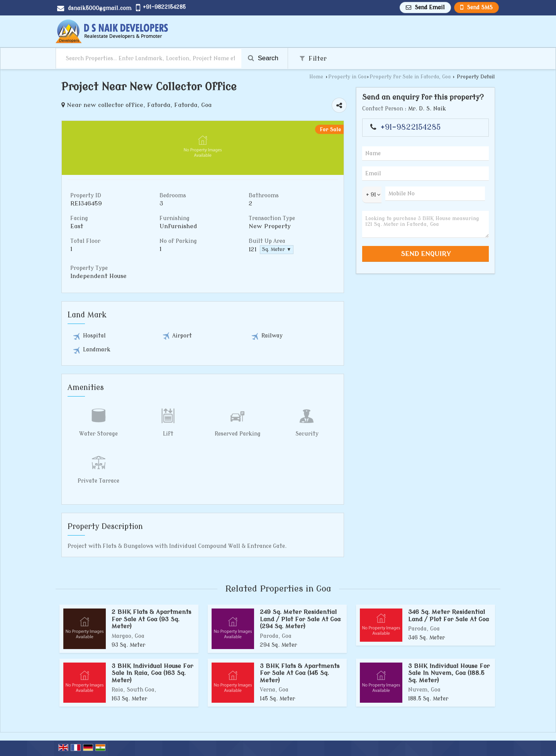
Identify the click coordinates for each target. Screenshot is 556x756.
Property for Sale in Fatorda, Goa (410, 77)
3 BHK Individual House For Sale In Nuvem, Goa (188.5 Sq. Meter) (449, 673)
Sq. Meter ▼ (277, 249)
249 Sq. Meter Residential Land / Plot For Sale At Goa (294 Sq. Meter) (300, 619)
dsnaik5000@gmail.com (100, 8)
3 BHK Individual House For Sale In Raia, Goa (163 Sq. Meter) (152, 673)
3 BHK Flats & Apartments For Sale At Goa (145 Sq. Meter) (300, 673)
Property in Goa (347, 77)
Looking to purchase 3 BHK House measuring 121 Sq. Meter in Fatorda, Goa (425, 224)
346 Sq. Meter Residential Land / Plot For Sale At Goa (448, 615)
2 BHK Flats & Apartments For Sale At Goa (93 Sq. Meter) (151, 619)
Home (316, 77)
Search (263, 58)
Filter (313, 58)
